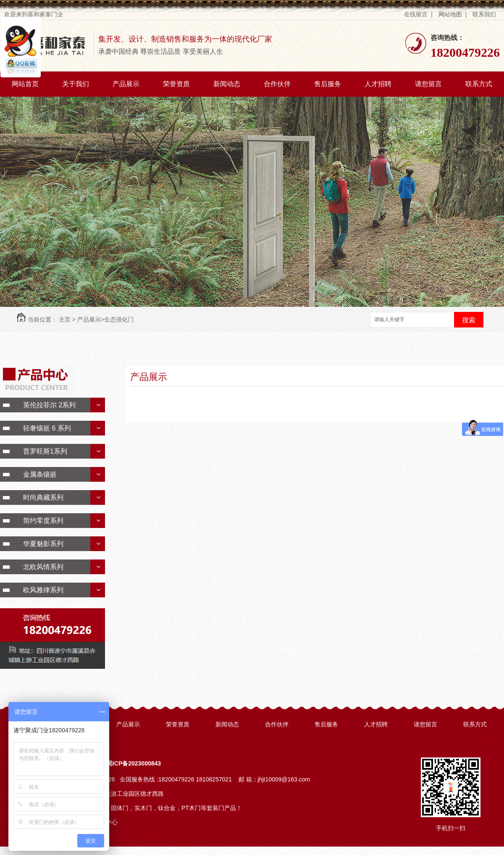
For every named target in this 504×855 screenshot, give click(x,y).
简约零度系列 (43, 521)
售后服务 (328, 84)
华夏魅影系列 (43, 544)
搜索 (469, 320)
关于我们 (76, 84)
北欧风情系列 (43, 567)
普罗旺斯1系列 (45, 451)
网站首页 (25, 84)
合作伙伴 (277, 84)
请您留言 (428, 84)
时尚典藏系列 (43, 497)
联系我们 (485, 14)
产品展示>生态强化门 (105, 319)
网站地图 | (453, 14)
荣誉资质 (176, 84)
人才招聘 (378, 84)
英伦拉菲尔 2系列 (49, 405)
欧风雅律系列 (43, 590)
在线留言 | (418, 14)
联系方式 (479, 84)
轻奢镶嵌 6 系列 (47, 428)
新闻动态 (227, 84)
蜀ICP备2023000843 (134, 763)
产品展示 (126, 84)
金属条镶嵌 (40, 474)
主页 (65, 319)
